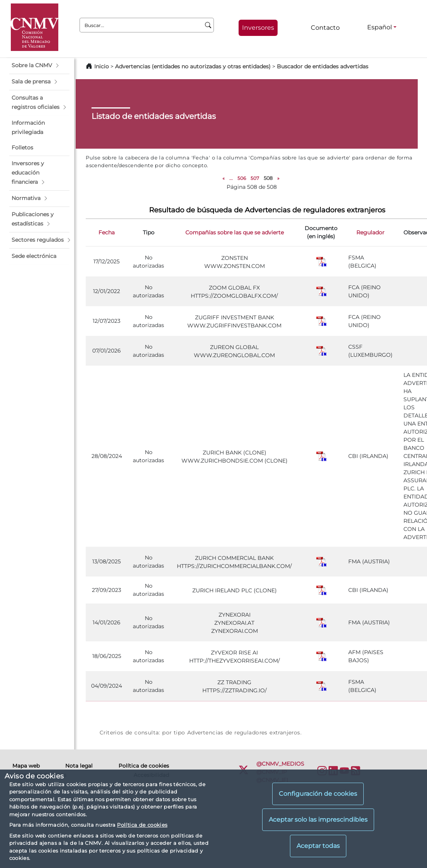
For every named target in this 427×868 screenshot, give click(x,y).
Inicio (102, 66)
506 (242, 178)
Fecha (107, 232)
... (231, 178)
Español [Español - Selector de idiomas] (380, 27)
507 (255, 178)
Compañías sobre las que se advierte (235, 232)
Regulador (370, 232)
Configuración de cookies (318, 794)
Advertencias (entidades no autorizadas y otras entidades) (194, 66)
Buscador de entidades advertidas (323, 66)
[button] (39, 66)
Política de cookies (142, 825)
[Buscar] (208, 25)
